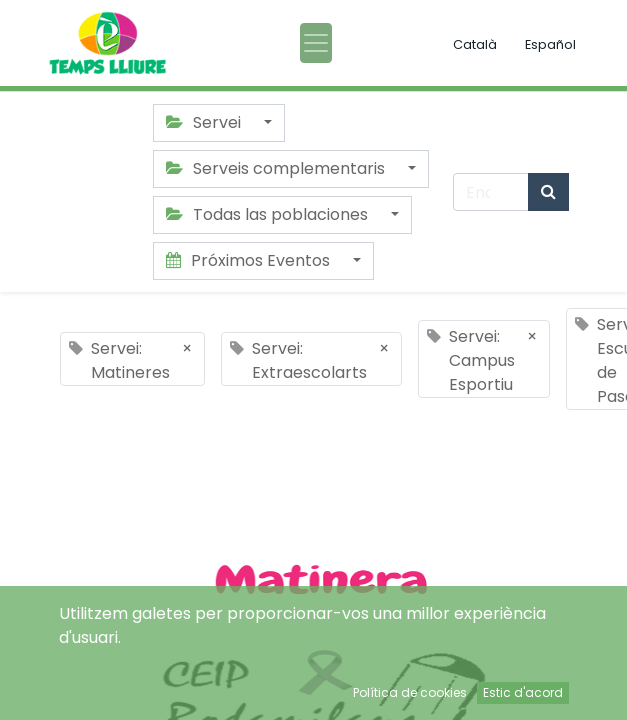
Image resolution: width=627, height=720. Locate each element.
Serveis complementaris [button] (277, 168)
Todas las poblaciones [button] (269, 214)
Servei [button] (205, 122)
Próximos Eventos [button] (250, 260)
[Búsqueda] (548, 192)
